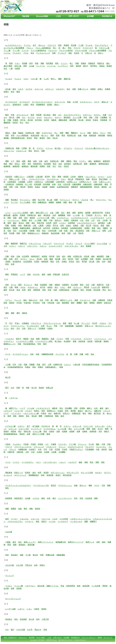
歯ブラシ (89, 411)
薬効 (104, 542)
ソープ (22, 274)
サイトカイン (25, 200)
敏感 (48, 434)
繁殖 (57, 416)
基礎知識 (93, 135)
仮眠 (18, 117)
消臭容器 (74, 220)
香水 (54, 177)
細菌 (7, 200)
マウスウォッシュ (65, 485)
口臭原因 (30, 177)
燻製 (7, 161)
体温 (36, 285)
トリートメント (100, 339)
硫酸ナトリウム (53, 586)
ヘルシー (62, 462)
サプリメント (65, 200)
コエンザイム (90, 177)
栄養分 (6, 92)
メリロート (29, 521)
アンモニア (62, 53)
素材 (44, 274)
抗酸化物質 (98, 184)
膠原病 (104, 187)
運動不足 (67, 79)
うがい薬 (34, 79)
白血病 (60, 411)
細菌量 (51, 202)
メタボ (55, 519)
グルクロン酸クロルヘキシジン (97, 148)
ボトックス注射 (87, 473)
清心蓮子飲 (107, 259)
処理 (55, 223)
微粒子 (107, 431)
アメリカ (25, 50)
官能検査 (104, 120)
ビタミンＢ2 (100, 426)
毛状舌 (66, 166)
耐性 (82, 285)
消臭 (88, 231)
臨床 (79, 586)
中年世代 (36, 303)
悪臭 (60, 45)
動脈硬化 (45, 339)
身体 (20, 225)
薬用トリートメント (46, 542)
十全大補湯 (23, 231)
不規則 (33, 444)
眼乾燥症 (67, 117)
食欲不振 (41, 223)
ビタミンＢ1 (88, 426)
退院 (20, 285)
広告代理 (67, 184)
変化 (92, 462)
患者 (85, 117)
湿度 (20, 218)
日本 (14, 364)
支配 (82, 225)
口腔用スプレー (85, 182)
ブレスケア (90, 447)
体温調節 (44, 285)
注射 (58, 303)
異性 (57, 63)
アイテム (27, 45)
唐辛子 (19, 339)
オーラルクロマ (11, 102)
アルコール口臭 (81, 50)
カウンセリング (22, 115)
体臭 (7, 285)
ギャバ (103, 133)
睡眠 (7, 244)
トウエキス (10, 339)
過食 (54, 115)
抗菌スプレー (19, 177)
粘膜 (18, 388)
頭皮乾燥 (82, 341)
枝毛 (13, 92)
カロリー (58, 117)
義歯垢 (21, 133)
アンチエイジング (43, 53)
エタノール (39, 89)
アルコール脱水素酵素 (98, 50)
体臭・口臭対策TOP (10, 637)
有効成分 (14, 555)
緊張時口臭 (71, 135)
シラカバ (62, 223)
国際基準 (74, 187)
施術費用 (100, 256)
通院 (7, 313)
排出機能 (68, 408)
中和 (47, 300)
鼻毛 (67, 411)
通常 (18, 313)
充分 (15, 231)
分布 (40, 449)
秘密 (94, 429)
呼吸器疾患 (80, 179)
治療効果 (102, 300)
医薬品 (102, 66)
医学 (31, 63)
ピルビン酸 (37, 431)
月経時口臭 (54, 161)
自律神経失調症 (76, 228)
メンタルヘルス (76, 521)
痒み (27, 123)
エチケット (50, 89)
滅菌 (86, 521)
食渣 (63, 233)
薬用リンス (90, 542)
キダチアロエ (47, 133)
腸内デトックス (66, 300)
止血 (52, 213)
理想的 (105, 586)
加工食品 (47, 115)
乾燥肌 (16, 120)
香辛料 (47, 177)
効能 (88, 179)
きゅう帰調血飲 (22, 135)
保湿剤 (46, 473)
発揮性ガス (51, 411)
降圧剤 (23, 187)
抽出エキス (33, 300)
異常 (72, 66)
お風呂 (26, 105)
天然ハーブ (32, 328)
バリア (6, 413)
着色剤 (12, 303)
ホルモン (99, 473)
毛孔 (60, 166)
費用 (107, 429)
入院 (20, 364)
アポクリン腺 (104, 48)
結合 (60, 164)
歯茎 (102, 408)
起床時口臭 (30, 133)
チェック (18, 300)
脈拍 (43, 498)
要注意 (35, 555)
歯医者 (55, 408)
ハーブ (22, 408)
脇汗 (13, 630)
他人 (56, 287)
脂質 (102, 225)
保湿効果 (50, 475)
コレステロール (53, 179)
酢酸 (80, 202)
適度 (65, 323)
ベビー (38, 462)
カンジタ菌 (77, 117)
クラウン (40, 148)
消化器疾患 (80, 231)
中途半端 (27, 303)
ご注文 (49, 637)
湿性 (53, 218)
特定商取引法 (75, 637)
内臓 (81, 354)
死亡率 (89, 225)
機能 (67, 133)
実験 (9, 218)
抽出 (25, 300)
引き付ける (46, 426)
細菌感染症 (42, 202)
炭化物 (89, 290)
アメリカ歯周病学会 (38, 50)
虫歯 (20, 509)
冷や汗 (100, 429)
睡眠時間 (14, 244)
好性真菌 (47, 184)
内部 (87, 354)
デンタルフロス (33, 326)
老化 (16, 619)
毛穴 (54, 166)
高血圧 (38, 187)
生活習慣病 (28, 262)
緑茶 (13, 588)
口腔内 (30, 182)
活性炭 (88, 120)
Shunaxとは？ (23, 637)
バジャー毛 (19, 411)
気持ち (96, 133)
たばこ (63, 287)
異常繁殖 (50, 63)
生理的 (37, 262)
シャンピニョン (13, 220)
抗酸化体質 (87, 184)
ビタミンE (13, 429)
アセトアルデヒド (102, 45)
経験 (24, 161)
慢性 (7, 488)
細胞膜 (59, 202)
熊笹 (30, 151)
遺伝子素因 (8, 66)
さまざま (85, 200)
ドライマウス (76, 339)
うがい (26, 79)
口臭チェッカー (105, 182)
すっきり (70, 244)
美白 (70, 429)
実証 (99, 228)
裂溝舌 (44, 609)
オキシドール (60, 102)
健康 (86, 164)
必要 (28, 434)
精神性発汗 (35, 256)
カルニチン (48, 117)
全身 (13, 264)
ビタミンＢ (77, 426)
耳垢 (81, 498)
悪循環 (66, 45)
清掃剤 (8, 262)
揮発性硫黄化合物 (18, 138)
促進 (29, 274)
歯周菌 (88, 213)
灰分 (50, 413)
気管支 (29, 138)
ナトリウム (60, 354)
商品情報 (32, 637)
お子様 (75, 102)
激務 (29, 161)
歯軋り (90, 408)
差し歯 (50, 200)
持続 (69, 215)
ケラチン (83, 161)
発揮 (9, 416)
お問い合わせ (57, 637)
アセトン (30, 48)
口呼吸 (24, 148)
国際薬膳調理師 (86, 187)
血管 (46, 161)
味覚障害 (9, 498)
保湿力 (58, 475)
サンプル (14, 202)
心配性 (48, 225)
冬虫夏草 (67, 341)
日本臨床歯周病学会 (15, 367)
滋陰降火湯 (37, 228)
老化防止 (9, 619)
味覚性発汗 (19, 498)
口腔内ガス (39, 182)
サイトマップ (108, 637)
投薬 (53, 339)
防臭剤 (28, 473)
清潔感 (98, 259)
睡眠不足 (23, 244)
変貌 (97, 462)
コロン (63, 179)
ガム (24, 117)
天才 (18, 328)
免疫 (38, 521)
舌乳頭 (71, 262)
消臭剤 (66, 220)
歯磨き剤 (57, 413)
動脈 (38, 339)
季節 (36, 138)
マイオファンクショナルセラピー (18, 485)
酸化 (71, 202)
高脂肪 (52, 187)
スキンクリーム (35, 244)
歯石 (40, 215)
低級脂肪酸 (69, 326)
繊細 (51, 259)
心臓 (109, 223)
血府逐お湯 (77, 164)
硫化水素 (41, 586)
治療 (94, 300)
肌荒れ (37, 411)
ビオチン (21, 426)
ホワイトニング (20, 475)
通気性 (25, 313)
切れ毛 (55, 138)
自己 (63, 213)
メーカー (14, 519)
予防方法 (28, 565)
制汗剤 (71, 259)
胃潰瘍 (25, 63)
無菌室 (13, 509)
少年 (99, 220)
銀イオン (45, 135)
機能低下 (74, 133)
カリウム (31, 117)
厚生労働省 (103, 179)
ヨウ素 (28, 555)
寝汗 (7, 388)
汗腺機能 (104, 117)
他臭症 (50, 287)
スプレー (13, 246)
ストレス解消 (90, 244)
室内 (26, 218)
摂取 (5, 259)
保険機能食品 (34, 475)
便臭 (103, 462)
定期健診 (25, 323)
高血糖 (45, 187)
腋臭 (18, 92)
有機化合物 (50, 555)
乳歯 (38, 364)
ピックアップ (36, 429)
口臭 (95, 182)
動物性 (106, 341)
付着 (98, 449)
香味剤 (30, 187)
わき (7, 630)
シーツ (8, 213)
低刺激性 (79, 326)
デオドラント (36, 323)
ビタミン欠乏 (24, 429)
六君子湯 (45, 619)
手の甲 (95, 323)
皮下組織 (36, 426)
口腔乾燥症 (12, 182)
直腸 (76, 300)
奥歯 (69, 102)
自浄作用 (47, 228)
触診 (15, 223)
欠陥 (41, 161)
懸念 (75, 161)
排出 (61, 408)
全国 (46, 259)
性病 (58, 256)
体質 (29, 290)
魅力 (54, 498)
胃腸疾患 (92, 63)
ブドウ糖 (72, 444)
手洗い (17, 323)
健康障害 (7, 166)
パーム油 (31, 408)
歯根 (74, 213)
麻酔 (90, 485)
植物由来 (45, 233)
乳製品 (28, 367)
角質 (32, 115)
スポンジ (43, 246)
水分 (82, 246)
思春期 (22, 215)
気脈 (89, 133)
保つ (110, 290)
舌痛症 (64, 262)
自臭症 (108, 213)
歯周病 (15, 215)
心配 (35, 225)
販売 (62, 416)
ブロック (13, 449)
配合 (84, 413)
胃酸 (42, 63)
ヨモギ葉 (19, 565)
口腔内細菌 (50, 182)
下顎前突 (89, 215)
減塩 (90, 161)
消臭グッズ (96, 231)
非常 (100, 431)
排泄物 (82, 408)
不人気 (91, 444)
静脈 (69, 256)
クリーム (49, 148)
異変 (25, 66)
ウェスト (18, 79)
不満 (103, 444)
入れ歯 (32, 66)
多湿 (18, 290)
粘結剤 (41, 388)
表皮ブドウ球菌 (38, 434)
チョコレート (85, 300)
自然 (54, 215)
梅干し (53, 79)
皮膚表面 (93, 431)
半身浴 (44, 413)
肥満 (88, 429)
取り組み (58, 341)
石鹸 (108, 256)
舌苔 (58, 262)
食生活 (21, 223)
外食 (13, 115)
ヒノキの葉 (62, 429)
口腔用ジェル (72, 182)
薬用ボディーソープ (76, 542)
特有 (39, 344)
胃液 (11, 63)
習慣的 (24, 220)
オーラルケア (25, 102)
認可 (44, 364)
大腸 (93, 285)
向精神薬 (19, 184)
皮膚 (78, 431)
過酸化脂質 (63, 120)
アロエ (26, 53)
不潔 (51, 449)
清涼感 (86, 256)
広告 (59, 184)
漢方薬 (30, 120)
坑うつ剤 (28, 184)
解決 (7, 115)
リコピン (9, 586)
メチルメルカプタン (15, 521)
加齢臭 (54, 120)
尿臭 (34, 367)
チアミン (9, 300)
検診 (11, 164)
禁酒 (58, 135)
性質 (77, 259)
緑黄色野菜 (71, 586)
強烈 (49, 138)
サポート (76, 200)
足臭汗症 (65, 274)
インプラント (63, 66)
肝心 (22, 123)
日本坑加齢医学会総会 (91, 364)
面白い (57, 105)
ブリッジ (62, 447)
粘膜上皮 (50, 388)
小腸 (60, 231)
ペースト (16, 462)
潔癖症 (69, 161)
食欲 (33, 223)
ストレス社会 (102, 244)
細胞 (34, 200)
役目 (20, 542)
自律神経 (71, 223)
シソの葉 (76, 215)
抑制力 (42, 565)
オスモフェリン (86, 102)
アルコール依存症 (66, 50)
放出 (34, 473)
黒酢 (43, 151)
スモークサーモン (71, 246)
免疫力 (44, 521)
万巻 (103, 485)
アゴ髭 (81, 45)
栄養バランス (83, 89)
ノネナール (13, 398)
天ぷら (49, 326)
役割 (98, 542)
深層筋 (13, 225)
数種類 (89, 246)
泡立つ (101, 53)
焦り (55, 48)
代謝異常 (65, 285)
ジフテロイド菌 (43, 218)
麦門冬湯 (97, 413)
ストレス (79, 244)
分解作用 (11, 452)
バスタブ (28, 411)
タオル (23, 287)
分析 (27, 452)
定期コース (89, 326)
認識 (61, 367)
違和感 (78, 66)
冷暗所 (37, 609)
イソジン (64, 63)
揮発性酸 (102, 135)
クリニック (79, 148)
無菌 (7, 509)
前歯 (76, 485)
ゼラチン (24, 259)
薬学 (14, 542)
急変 (7, 135)
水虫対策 (89, 498)
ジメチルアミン (63, 218)
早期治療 (56, 274)
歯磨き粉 (98, 411)
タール (14, 285)
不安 (45, 449)
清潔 (92, 259)
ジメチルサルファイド (80, 218)
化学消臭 (38, 120)
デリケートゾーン (18, 326)
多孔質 (12, 290)
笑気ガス (58, 220)
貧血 (45, 431)
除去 (44, 231)
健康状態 (16, 166)
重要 (45, 220)
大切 (87, 285)
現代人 (17, 164)
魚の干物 (41, 200)
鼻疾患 (22, 434)
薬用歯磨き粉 (61, 542)
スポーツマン (32, 246)
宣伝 (78, 262)
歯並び (80, 411)
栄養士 (100, 89)
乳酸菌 (32, 364)
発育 (43, 411)
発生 (28, 416)
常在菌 (12, 233)
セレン (32, 259)
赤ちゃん (42, 45)
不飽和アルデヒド (76, 449)
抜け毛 (8, 377)
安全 (32, 53)
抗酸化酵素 (77, 184)
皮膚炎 (85, 431)
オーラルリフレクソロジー (42, 102)
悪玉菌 (74, 45)
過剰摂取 (73, 120)
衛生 (14, 89)
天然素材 (42, 328)
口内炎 (73, 177)
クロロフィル (21, 151)
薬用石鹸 (31, 545)
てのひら (103, 323)
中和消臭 (51, 303)
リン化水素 (96, 586)
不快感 (26, 444)
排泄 (76, 408)
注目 (41, 300)
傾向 (29, 164)
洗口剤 (39, 259)
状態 (24, 233)
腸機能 (79, 303)
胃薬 (37, 63)
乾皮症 (96, 120)
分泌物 (47, 452)
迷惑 (7, 519)
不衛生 (8, 444)
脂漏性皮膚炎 (25, 228)
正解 (7, 256)
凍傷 (74, 341)
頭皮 (32, 339)
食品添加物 (55, 233)
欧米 (32, 105)
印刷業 (17, 68)
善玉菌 (58, 259)
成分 (64, 256)
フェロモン (17, 444)
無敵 (31, 509)
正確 (18, 256)
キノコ (83, 133)
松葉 (66, 231)
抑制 (42, 555)
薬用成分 (22, 545)
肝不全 (23, 120)
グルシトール (9, 151)
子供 (24, 179)
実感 (93, 228)
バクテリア (8, 411)
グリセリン (68, 148)
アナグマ (77, 48)
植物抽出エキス (34, 233)
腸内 (86, 303)
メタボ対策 (64, 519)
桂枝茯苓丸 (38, 164)
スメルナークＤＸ (56, 246)
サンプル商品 (25, 202)
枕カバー (83, 485)
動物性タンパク (10, 344)
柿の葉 (81, 120)
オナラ (97, 102)
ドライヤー (88, 339)
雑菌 (65, 202)
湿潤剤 (87, 228)
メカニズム (24, 519)
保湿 (43, 475)
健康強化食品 (104, 164)
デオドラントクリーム (52, 323)
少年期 (105, 220)
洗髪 (109, 262)
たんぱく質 (96, 287)
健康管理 (106, 161)
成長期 (44, 256)
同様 (19, 344)
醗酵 (41, 416)
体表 (44, 290)
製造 (52, 262)
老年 (38, 619)
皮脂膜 (72, 431)
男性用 (86, 287)
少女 (82, 220)
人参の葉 (77, 364)
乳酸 (25, 364)
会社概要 (66, 637)
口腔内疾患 (60, 182)
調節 (56, 300)
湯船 (22, 555)
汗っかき (89, 45)
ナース (8, 354)
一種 (11, 68)
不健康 (53, 444)
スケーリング (59, 244)
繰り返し (58, 148)
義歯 (14, 133)
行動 (16, 187)
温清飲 (50, 105)
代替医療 (75, 290)
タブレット (77, 287)
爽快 (7, 274)
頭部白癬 (98, 341)
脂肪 (108, 225)
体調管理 (37, 290)
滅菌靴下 (93, 521)
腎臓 (7, 225)
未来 (49, 498)
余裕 (36, 565)
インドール (41, 66)
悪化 (70, 48)
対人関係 (74, 285)
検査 (5, 164)
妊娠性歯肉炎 (51, 367)
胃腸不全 (101, 63)
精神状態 (45, 262)
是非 (64, 259)
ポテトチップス (73, 473)
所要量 (32, 231)
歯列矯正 (102, 223)
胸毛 (25, 509)
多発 (69, 287)
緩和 (5, 290)
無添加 (38, 509)
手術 (51, 220)
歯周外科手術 (98, 213)
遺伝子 (86, 66)
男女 (104, 290)
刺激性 (76, 225)
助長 (38, 231)
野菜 (9, 545)
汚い (56, 133)
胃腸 (77, 63)
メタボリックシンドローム (80, 519)
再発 (34, 202)
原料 (24, 164)
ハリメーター (16, 413)
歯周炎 (80, 213)
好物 (54, 184)
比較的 (52, 431)
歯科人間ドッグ (42, 213)
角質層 (39, 115)
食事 (9, 223)
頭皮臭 (90, 341)
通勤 (13, 313)
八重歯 (8, 542)
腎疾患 (81, 233)
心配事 (41, 225)
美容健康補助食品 (10, 434)
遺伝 (108, 63)
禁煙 (52, 135)
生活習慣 (25, 256)
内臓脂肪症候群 (47, 354)
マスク (97, 485)
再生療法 (14, 200)
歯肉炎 (32, 218)
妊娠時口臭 (58, 364)
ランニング (10, 576)
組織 (49, 274)
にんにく (68, 364)
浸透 (69, 233)
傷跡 (38, 133)
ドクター (60, 339)
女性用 (49, 223)
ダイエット (28, 285)
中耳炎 (19, 303)
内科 (32, 354)
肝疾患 (15, 123)
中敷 (44, 303)
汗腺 (96, 117)
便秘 (86, 462)
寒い (92, 200)
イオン (17, 63)
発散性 (21, 416)
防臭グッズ (19, 473)
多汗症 (43, 287)
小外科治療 (52, 231)
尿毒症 (41, 367)
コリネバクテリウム (37, 179)
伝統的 (50, 328)
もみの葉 (9, 532)
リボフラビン (30, 586)
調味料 (99, 303)
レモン (29, 609)
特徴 (67, 339)
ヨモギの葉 (10, 565)
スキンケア (47, 244)
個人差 (71, 179)
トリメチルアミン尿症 (25, 341)
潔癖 (62, 161)
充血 (9, 231)
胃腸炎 (83, 63)
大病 (108, 285)
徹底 (70, 323)
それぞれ (36, 274)
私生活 (96, 225)
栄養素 (108, 89)
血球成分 (68, 164)
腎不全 (56, 225)
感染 (91, 117)
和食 (45, 630)
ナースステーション (20, 354)
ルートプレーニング (13, 599)
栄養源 (93, 89)
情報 (18, 233)
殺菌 (56, 200)
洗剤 (98, 262)
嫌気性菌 (34, 166)
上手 (93, 220)
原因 (49, 166)
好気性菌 (38, 184)
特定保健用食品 (29, 344)
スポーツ (22, 246)
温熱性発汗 (17, 105)
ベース (8, 462)
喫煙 (62, 133)
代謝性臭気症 (64, 290)
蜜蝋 (96, 498)
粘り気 (34, 388)
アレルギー (17, 53)
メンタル (52, 521)
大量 (11, 287)
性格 (13, 256)
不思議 (57, 449)
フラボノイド (51, 447)
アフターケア (88, 48)
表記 (20, 431)
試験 (57, 213)
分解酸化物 (22, 449)
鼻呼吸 (73, 411)
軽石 (55, 164)
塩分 (68, 89)
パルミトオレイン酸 (31, 413)
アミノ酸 (7, 50)
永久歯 (8, 89)
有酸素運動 (61, 555)
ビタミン (67, 426)
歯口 (107, 408)
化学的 (47, 120)
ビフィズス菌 (79, 429)
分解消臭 (20, 452)
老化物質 (23, 619)
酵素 (59, 177)
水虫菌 (28, 498)
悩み (93, 354)
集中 (31, 220)
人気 (74, 233)
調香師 (92, 303)
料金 (62, 586)
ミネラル (36, 498)
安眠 (54, 53)
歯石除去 (47, 215)
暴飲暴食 (9, 473)
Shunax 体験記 (41, 637)
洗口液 (92, 262)
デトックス (86, 323)
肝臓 (9, 120)
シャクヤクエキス (97, 218)
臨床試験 (86, 586)
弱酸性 (105, 228)
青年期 (52, 256)
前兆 (7, 264)
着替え (8, 133)
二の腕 (8, 364)
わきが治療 (21, 630)
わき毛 (30, 630)
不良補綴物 (90, 449)
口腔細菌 (22, 182)
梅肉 (90, 413)
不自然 (65, 449)
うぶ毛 (46, 79)
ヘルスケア (72, 462)
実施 (15, 218)
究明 (13, 135)
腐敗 (98, 444)
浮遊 (109, 444)
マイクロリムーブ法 (41, 485)
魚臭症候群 (35, 135)
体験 (51, 285)
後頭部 (66, 177)
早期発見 (14, 274)
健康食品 (25, 166)
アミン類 (16, 50)
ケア (13, 161)
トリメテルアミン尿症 (44, 341)
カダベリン (87, 115)
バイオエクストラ (43, 408)
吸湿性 (42, 138)
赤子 (35, 45)
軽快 (18, 161)
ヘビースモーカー (50, 462)
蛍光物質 (47, 164)
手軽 (56, 326)
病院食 (13, 431)
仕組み (68, 225)
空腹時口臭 (10, 148)
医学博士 (94, 66)
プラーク (9, 447)
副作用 (104, 449)
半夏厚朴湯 (49, 416)
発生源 (34, 416)
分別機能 (62, 452)
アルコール (53, 50)
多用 (24, 290)
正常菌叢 (84, 259)
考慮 (11, 187)
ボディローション (58, 473)
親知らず (105, 102)
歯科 (32, 213)
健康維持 (97, 161)
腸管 (73, 303)
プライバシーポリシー (89, 637)
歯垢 (68, 213)
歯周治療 (7, 215)
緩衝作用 (105, 287)
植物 (28, 223)
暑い (64, 48)
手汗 (11, 323)
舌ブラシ (98, 215)
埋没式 (53, 485)
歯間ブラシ (13, 408)
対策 (50, 290)
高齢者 (80, 177)
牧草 (40, 473)
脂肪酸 (15, 228)
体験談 (57, 285)
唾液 (16, 287)
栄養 (74, 89)
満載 (109, 485)
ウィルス (9, 79)
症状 (87, 220)
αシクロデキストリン (13, 45)
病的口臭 (27, 431)
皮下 (28, 426)
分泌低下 (32, 449)
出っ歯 (77, 323)
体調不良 (100, 285)
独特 (45, 344)
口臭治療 (39, 177)
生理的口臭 (77, 256)
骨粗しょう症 (14, 179)
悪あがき (38, 630)
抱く (71, 63)
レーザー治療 (10, 609)
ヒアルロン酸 (10, 426)
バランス (107, 411)
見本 (76, 498)
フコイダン (62, 444)
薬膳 (15, 545)
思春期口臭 (32, 215)
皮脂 (58, 431)
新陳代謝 (27, 225)
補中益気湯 (67, 475)
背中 (16, 259)
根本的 (97, 187)
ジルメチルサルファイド (86, 223)
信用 (62, 225)
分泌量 (54, 452)
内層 (76, 354)
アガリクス (52, 45)
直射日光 (108, 303)
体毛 (5, 287)
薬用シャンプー (30, 542)
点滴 (43, 326)
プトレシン (82, 444)
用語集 (100, 637)
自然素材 (65, 228)
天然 (24, 328)
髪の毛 (12, 117)
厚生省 (94, 179)
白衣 (96, 408)
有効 (7, 555)
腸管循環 (65, 303)
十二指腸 (38, 220)
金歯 (80, 135)
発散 (15, 416)
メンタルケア (63, 521)
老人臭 (32, 619)
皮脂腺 (65, 431)
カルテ (39, 117)
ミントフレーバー (65, 498)
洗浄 (104, 262)
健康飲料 (93, 164)
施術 (93, 256)
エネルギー (60, 89)
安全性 (77, 53)
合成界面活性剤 (63, 187)
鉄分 (13, 328)
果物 (18, 148)
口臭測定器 (10, 184)
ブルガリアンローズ (75, 447)
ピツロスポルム (50, 429)
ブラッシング (39, 447)
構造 (106, 184)
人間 (50, 364)
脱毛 (82, 290)
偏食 (80, 462)
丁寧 (61, 326)
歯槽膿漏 (62, 215)
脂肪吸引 (7, 228)
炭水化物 (97, 290)
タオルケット (33, 287)
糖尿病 (26, 339)
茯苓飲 (41, 444)
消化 (71, 231)
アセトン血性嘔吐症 (43, 48)
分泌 (33, 452)
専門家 (84, 262)
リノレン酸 (19, 586)
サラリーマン (101, 200)
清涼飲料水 (17, 262)
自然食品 (56, 228)
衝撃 (104, 231)
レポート (21, 609)
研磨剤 (42, 166)
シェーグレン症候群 (20, 213)
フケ (47, 444)
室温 (105, 215)
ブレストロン (101, 447)
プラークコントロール (23, 447)
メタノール (35, 519)
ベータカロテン (28, 462)
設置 (11, 259)
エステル (29, 89)
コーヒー (101, 177)
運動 (60, 79)
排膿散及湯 (76, 413)
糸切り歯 (18, 66)
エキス (21, 89)
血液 (35, 161)
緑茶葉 (19, 588)
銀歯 (85, 135)
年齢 (28, 388)
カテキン (97, 115)
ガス (60, 115)
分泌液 (39, 452)
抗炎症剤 (9, 177)
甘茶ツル (89, 53)
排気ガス (66, 413)
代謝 (55, 290)
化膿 (105, 115)
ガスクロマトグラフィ (72, 115)
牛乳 (109, 133)
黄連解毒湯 (41, 105)
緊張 (63, 135)
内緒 (38, 354)
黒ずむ (37, 151)
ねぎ (13, 388)
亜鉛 (70, 53)
